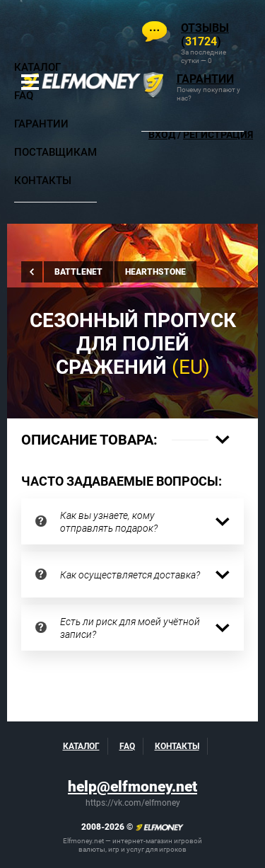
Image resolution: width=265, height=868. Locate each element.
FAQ (24, 96)
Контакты (43, 181)
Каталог (37, 67)
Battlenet (78, 272)
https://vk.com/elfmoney (133, 803)
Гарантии (41, 124)
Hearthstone (155, 272)
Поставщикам (55, 152)
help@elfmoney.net (132, 787)
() (205, 35)
